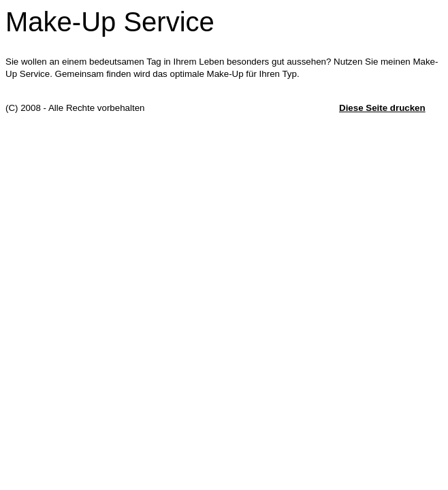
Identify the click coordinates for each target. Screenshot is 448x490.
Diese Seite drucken (382, 108)
